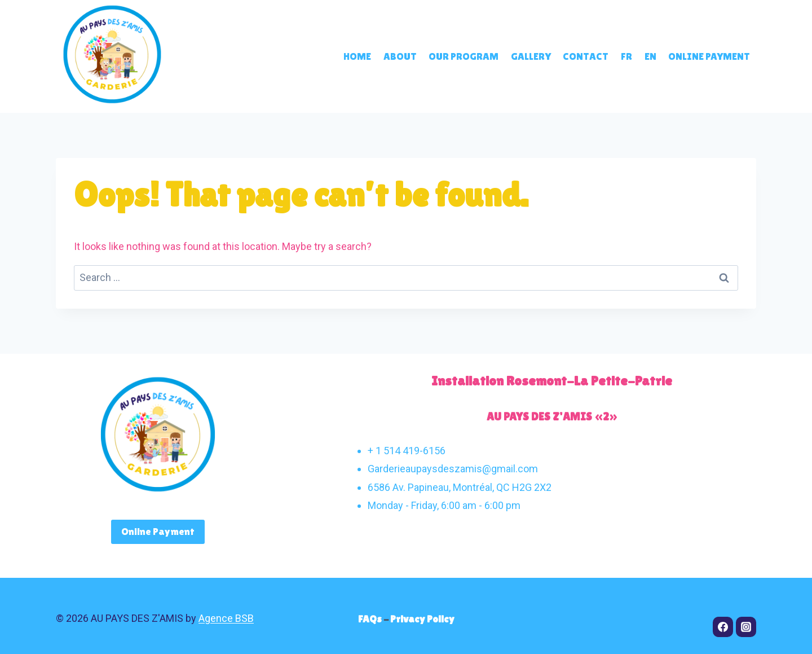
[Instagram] (746, 627)
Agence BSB (226, 618)
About (400, 56)
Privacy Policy (422, 619)
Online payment (709, 56)
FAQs (371, 619)
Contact (586, 56)
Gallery (531, 56)
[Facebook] (723, 627)
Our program (464, 56)
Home (357, 56)
